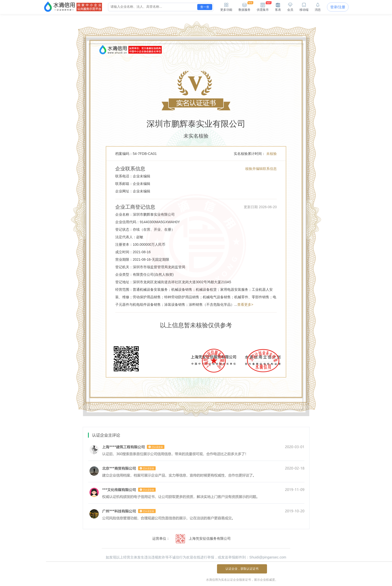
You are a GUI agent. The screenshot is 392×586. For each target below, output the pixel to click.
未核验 (271, 154)
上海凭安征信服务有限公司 (201, 539)
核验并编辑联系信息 (261, 169)
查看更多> (245, 305)
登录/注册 (338, 7)
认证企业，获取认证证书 (242, 569)
